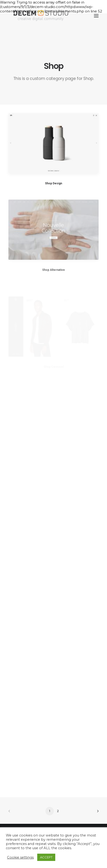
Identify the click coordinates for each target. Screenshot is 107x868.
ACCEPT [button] (46, 857)
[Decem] (41, 16)
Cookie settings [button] (20, 857)
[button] (96, 16)
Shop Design (53, 183)
